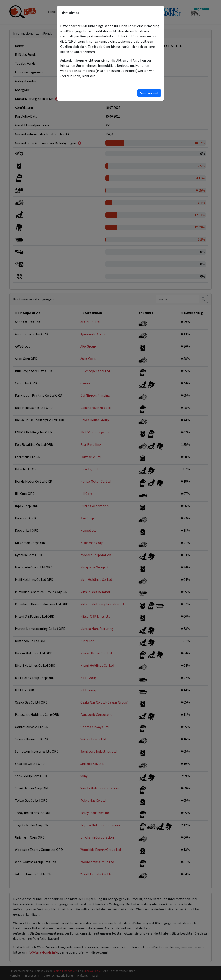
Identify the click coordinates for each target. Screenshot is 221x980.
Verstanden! (149, 93)
